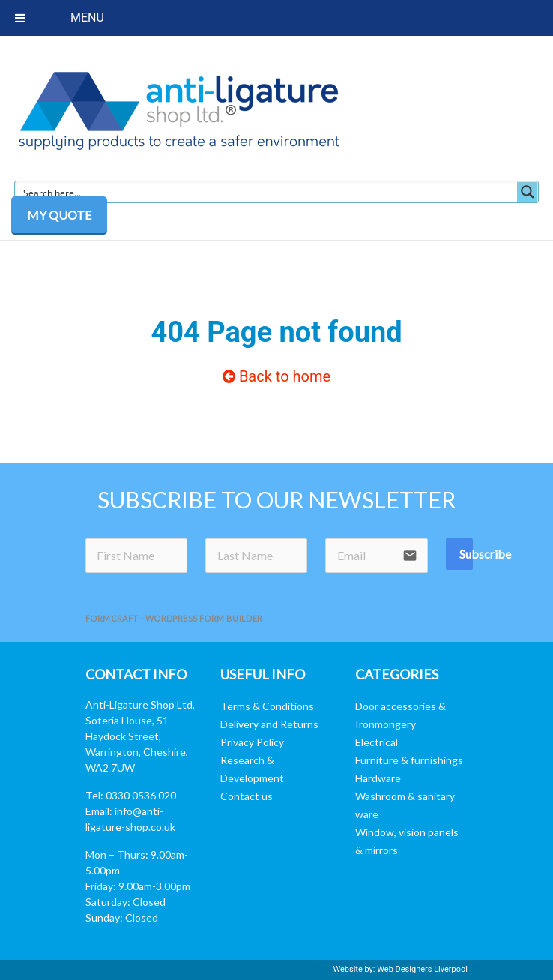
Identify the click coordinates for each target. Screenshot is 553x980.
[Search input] (267, 192)
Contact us (247, 796)
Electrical (377, 742)
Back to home (276, 376)
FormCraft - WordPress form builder (174, 618)
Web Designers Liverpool (422, 969)
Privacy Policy (252, 742)
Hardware (378, 778)
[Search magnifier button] (528, 192)
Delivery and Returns (269, 724)
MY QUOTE (59, 215)
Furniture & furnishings (409, 760)
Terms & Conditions (267, 706)
